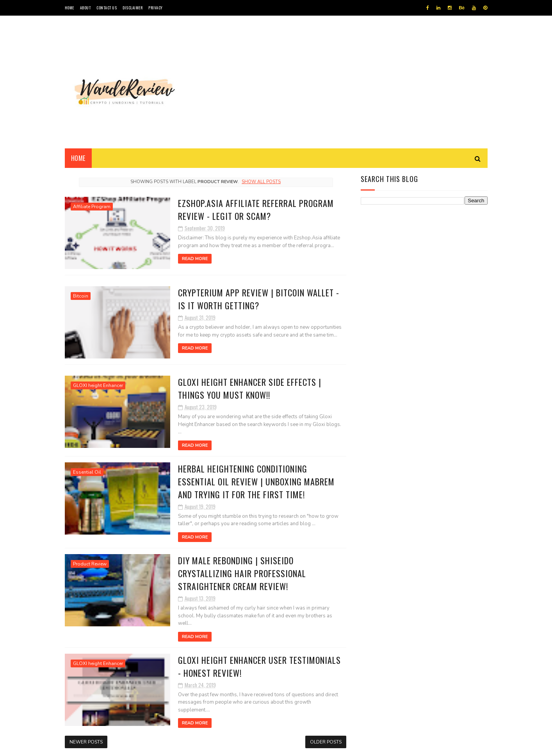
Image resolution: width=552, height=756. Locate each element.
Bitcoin (81, 296)
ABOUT (85, 8)
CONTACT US (107, 8)
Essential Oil (87, 472)
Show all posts (261, 182)
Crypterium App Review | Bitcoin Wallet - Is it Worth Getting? (259, 299)
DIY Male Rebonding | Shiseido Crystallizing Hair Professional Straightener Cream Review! (242, 573)
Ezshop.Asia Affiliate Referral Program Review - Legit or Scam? (256, 210)
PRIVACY (156, 8)
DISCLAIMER (133, 8)
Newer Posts (86, 742)
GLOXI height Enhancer (98, 385)
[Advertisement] (345, 82)
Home (78, 158)
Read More (195, 259)
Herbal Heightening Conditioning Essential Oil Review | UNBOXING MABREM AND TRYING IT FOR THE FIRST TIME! (256, 481)
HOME (69, 8)
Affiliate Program (92, 207)
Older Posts (326, 742)
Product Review (90, 564)
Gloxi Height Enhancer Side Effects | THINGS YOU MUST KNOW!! (250, 388)
